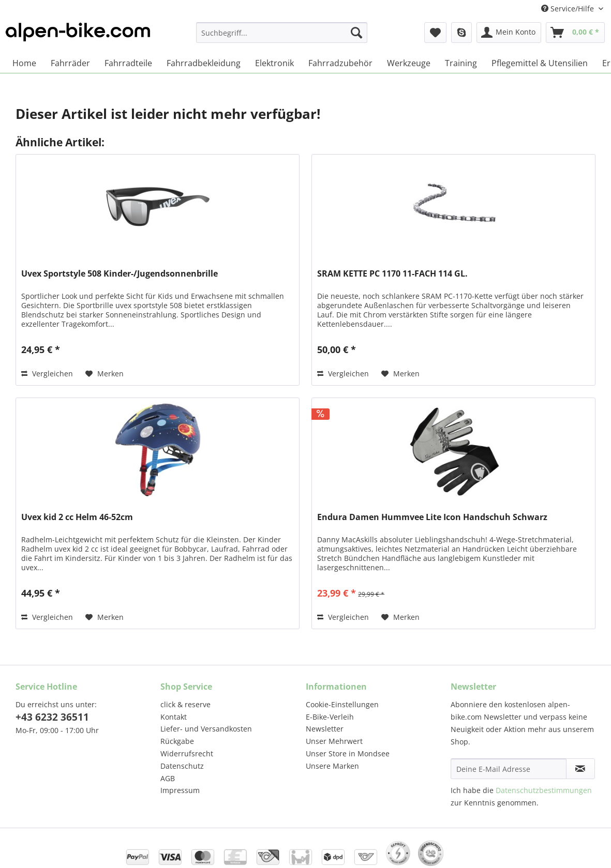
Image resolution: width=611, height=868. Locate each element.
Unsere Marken (332, 766)
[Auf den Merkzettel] (105, 374)
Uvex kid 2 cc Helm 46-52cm (77, 517)
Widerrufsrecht (187, 753)
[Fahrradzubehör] (340, 63)
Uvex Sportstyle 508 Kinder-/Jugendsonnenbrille (120, 274)
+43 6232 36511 (52, 717)
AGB (168, 778)
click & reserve (185, 704)
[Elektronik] (274, 63)
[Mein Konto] (509, 33)
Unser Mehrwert (334, 741)
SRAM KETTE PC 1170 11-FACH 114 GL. (392, 274)
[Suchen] (356, 33)
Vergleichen (47, 374)
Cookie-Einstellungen (342, 704)
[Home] (24, 63)
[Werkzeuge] (409, 63)
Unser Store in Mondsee (348, 753)
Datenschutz (182, 766)
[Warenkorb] (575, 33)
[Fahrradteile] (128, 63)
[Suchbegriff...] (282, 33)
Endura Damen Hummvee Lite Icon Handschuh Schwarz (432, 517)
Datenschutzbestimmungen (544, 790)
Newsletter (325, 729)
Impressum (180, 790)
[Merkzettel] (435, 33)
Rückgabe (177, 741)
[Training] (461, 63)
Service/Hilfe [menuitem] (569, 9)
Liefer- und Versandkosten (206, 729)
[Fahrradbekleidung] (204, 63)
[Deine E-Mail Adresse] (509, 769)
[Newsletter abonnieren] (580, 769)
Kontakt (174, 717)
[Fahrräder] (70, 63)
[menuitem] (282, 37)
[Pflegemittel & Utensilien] (540, 63)
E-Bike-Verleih (330, 717)
